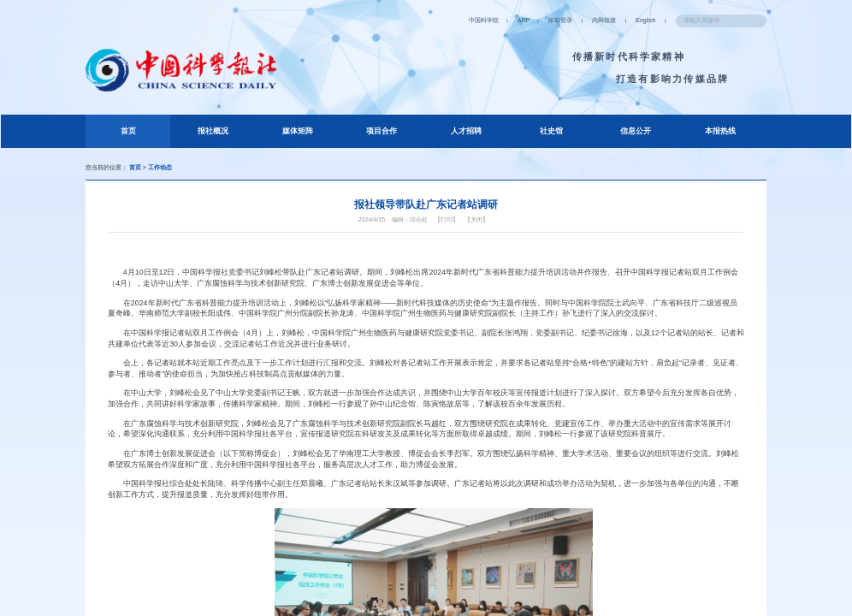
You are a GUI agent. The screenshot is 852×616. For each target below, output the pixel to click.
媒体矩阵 (298, 131)
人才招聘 (466, 131)
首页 (143, 128)
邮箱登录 (560, 21)
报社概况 (213, 131)
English (645, 21)
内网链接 (604, 21)
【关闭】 (476, 220)
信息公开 (636, 131)
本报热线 (720, 131)
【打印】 (447, 220)
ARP (524, 21)
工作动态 (160, 168)
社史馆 (551, 131)
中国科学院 (484, 21)
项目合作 (382, 131)
